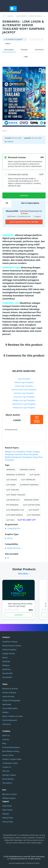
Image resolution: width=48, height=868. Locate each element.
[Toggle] (20, 8)
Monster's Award (9, 775)
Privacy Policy (8, 822)
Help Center (7, 806)
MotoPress (7, 669)
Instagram (10, 849)
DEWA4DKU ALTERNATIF (16, 475)
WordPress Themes (10, 642)
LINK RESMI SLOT (13, 500)
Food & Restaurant (10, 720)
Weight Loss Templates (15, 452)
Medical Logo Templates (24, 382)
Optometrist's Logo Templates (24, 404)
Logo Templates (21, 16)
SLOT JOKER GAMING (14, 515)
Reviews (24, 50)
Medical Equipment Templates (18, 457)
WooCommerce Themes (12, 646)
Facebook (16, 849)
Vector (10, 538)
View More (23, 574)
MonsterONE (7, 673)
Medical (5, 712)
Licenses (6, 739)
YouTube (21, 849)
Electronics (7, 724)
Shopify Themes (9, 654)
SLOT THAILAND (13, 490)
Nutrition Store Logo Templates (24, 390)
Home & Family (8, 696)
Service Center (8, 755)
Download (19, 615)
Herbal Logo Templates (24, 386)
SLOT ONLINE (12, 480)
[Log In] (37, 9)
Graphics (10, 16)
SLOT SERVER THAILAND (16, 495)
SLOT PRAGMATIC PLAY (15, 510)
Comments (39, 50)
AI (8, 558)
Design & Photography (11, 700)
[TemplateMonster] (5, 8)
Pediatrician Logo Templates (24, 408)
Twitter (27, 849)
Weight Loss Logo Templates (24, 400)
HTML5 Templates (9, 650)
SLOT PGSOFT (34, 510)
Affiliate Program (9, 798)
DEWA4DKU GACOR (27, 470)
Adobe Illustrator (15, 548)
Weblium (6, 665)
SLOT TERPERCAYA (28, 480)
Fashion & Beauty (9, 692)
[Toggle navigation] (13, 9)
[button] (43, 8)
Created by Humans (15, 528)
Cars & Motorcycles (10, 708)
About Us (6, 735)
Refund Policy (8, 818)
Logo (24, 56)
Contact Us (7, 767)
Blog (4, 743)
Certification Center (10, 763)
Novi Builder (7, 677)
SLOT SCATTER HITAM (31, 505)
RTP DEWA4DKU (12, 505)
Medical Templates (35, 16)
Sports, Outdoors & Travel (12, 716)
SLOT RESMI (11, 485)
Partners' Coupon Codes (12, 759)
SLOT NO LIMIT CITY (27, 520)
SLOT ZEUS (10, 520)
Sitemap (6, 814)
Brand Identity (8, 779)
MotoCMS (6, 661)
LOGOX (17, 420)
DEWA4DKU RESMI (31, 500)
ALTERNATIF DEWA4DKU (29, 485)
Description (9, 50)
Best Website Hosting (11, 751)
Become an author (10, 794)
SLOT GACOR (35, 475)
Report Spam (7, 810)
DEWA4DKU (11, 470)
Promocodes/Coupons (11, 747)
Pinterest (32, 849)
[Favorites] (31, 8)
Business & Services (10, 689)
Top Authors (7, 783)
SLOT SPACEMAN (34, 515)
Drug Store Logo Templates (24, 397)
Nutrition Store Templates (27, 454)
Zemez (5, 657)
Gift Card (6, 771)
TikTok (38, 849)
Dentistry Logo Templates (24, 393)
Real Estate (7, 704)
